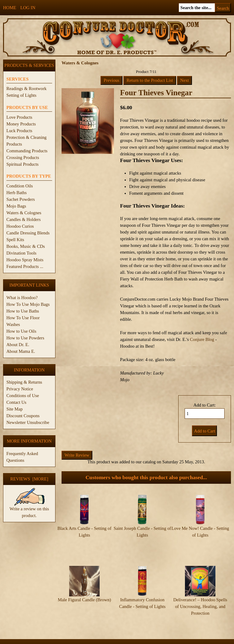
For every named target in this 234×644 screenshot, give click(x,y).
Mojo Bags (16, 206)
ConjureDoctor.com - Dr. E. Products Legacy (79, 640)
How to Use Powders (25, 338)
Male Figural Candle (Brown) (85, 588)
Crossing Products (23, 157)
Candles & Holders (23, 219)
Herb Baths (16, 193)
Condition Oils (20, 186)
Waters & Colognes (24, 213)
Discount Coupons (23, 416)
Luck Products (19, 131)
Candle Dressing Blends (28, 233)
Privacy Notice (20, 389)
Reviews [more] (29, 479)
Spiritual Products (22, 164)
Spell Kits (15, 240)
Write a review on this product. (29, 510)
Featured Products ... (25, 266)
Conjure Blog (202, 339)
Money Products (21, 124)
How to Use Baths (23, 311)
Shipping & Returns (24, 382)
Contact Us (16, 402)
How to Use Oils (21, 331)
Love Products (19, 117)
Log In (28, 8)
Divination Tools (21, 253)
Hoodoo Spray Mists (25, 260)
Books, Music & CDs (26, 246)
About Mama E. (21, 351)
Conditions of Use (23, 396)
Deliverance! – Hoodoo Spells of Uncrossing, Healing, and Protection (200, 595)
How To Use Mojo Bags (28, 304)
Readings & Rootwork (27, 89)
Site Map (14, 409)
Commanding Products (27, 151)
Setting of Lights (21, 95)
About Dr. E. (18, 345)
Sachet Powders (21, 199)
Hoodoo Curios (20, 226)
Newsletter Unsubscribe (28, 422)
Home (10, 8)
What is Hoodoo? (22, 298)
